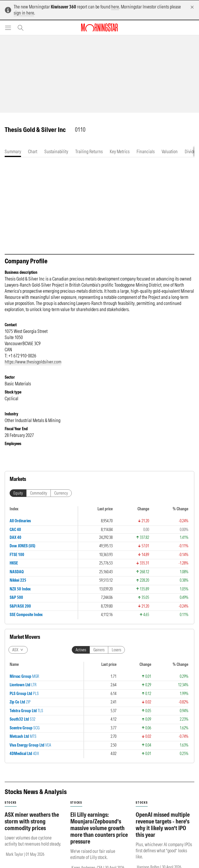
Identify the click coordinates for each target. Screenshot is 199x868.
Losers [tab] (116, 650)
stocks (11, 803)
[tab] (13, 152)
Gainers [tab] (99, 650)
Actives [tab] (81, 650)
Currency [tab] (61, 493)
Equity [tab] (18, 493)
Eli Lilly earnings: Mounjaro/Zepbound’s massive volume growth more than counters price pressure (99, 828)
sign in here (24, 13)
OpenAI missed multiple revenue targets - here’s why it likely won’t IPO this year (163, 825)
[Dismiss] (192, 7)
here (115, 7)
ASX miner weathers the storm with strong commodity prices (32, 821)
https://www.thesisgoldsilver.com (33, 362)
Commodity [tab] (39, 493)
